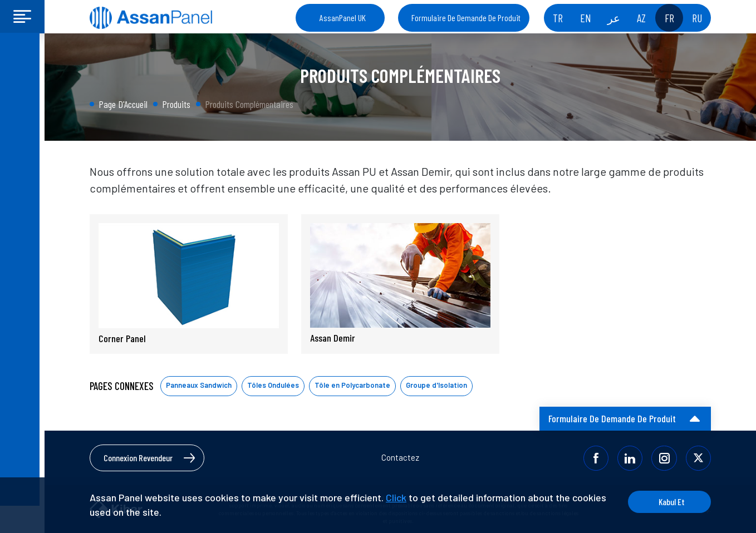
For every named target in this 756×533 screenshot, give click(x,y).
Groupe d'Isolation (436, 385)
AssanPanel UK (343, 18)
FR (669, 18)
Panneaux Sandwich (199, 385)
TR (558, 18)
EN (586, 18)
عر (614, 18)
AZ (641, 18)
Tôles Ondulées (273, 385)
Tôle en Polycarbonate (352, 385)
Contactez (400, 457)
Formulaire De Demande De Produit (466, 18)
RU (697, 18)
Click (396, 497)
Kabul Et (669, 502)
